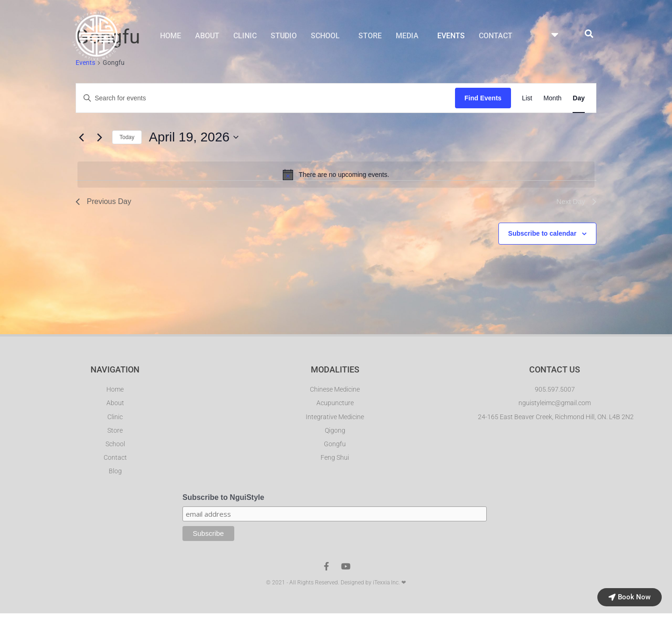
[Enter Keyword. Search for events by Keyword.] (266, 99)
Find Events (483, 98)
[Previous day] (81, 138)
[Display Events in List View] (527, 99)
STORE (370, 36)
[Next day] (99, 138)
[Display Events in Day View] (579, 99)
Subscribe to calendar (542, 234)
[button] (328, 36)
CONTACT (496, 36)
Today (127, 138)
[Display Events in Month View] (552, 99)
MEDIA (407, 36)
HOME (171, 36)
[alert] (336, 175)
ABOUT (207, 36)
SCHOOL (325, 36)
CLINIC (245, 36)
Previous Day (103, 202)
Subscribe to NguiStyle (223, 500)
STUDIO (284, 36)
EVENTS (451, 36)
